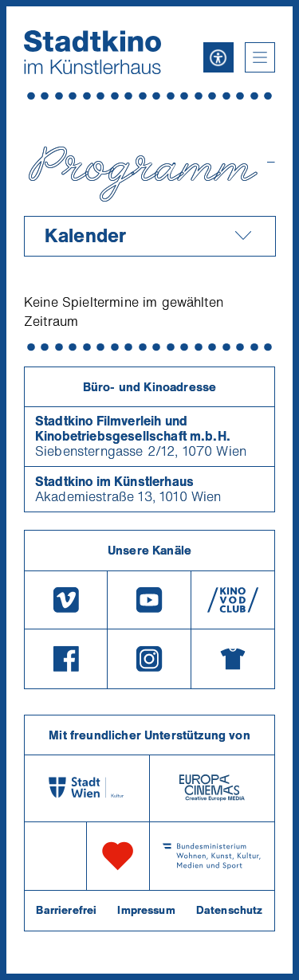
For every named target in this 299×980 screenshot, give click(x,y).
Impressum (146, 910)
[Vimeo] (66, 600)
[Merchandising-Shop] (233, 659)
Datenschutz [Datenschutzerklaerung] (230, 910)
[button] (260, 57)
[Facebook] (66, 659)
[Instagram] (149, 659)
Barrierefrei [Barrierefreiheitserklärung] (66, 910)
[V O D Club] (233, 600)
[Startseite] (92, 52)
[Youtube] (149, 600)
